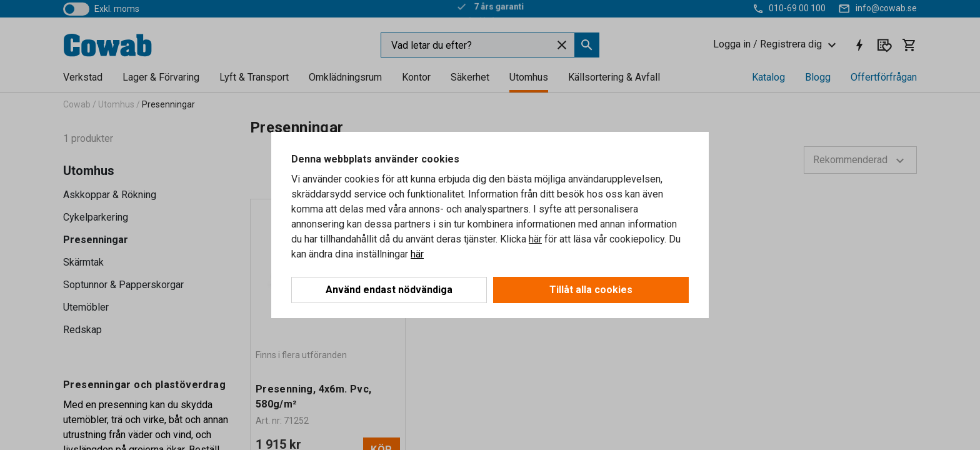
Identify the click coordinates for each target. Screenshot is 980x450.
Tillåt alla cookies (591, 290)
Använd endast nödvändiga (389, 290)
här (535, 239)
